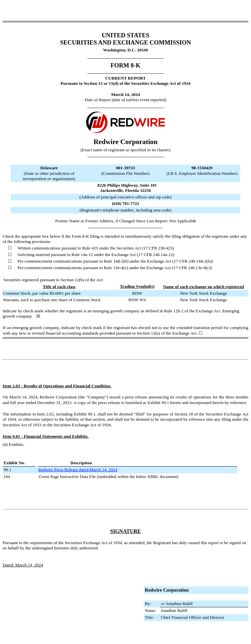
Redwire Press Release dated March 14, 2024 (78, 470)
